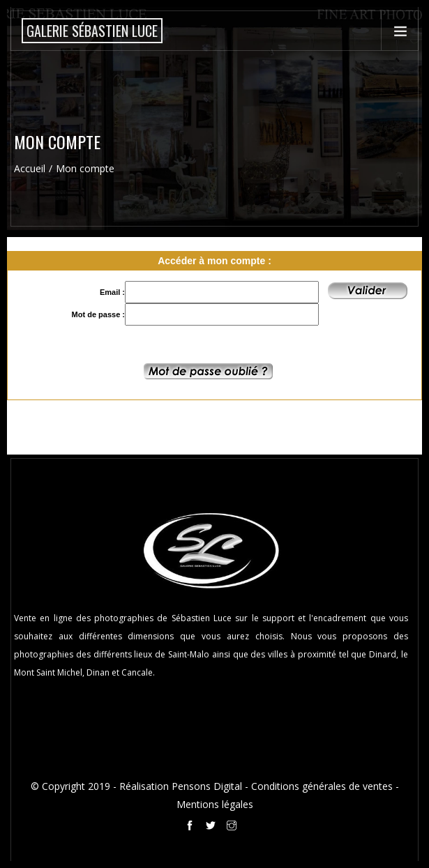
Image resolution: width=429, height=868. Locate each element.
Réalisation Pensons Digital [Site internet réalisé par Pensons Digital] (181, 786)
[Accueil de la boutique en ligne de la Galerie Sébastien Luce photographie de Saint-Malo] (92, 31)
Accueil (30, 168)
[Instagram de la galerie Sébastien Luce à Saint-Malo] (234, 828)
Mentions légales (215, 804)
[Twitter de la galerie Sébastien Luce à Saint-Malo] (213, 828)
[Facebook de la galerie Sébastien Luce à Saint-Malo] (192, 828)
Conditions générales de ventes (322, 786)
